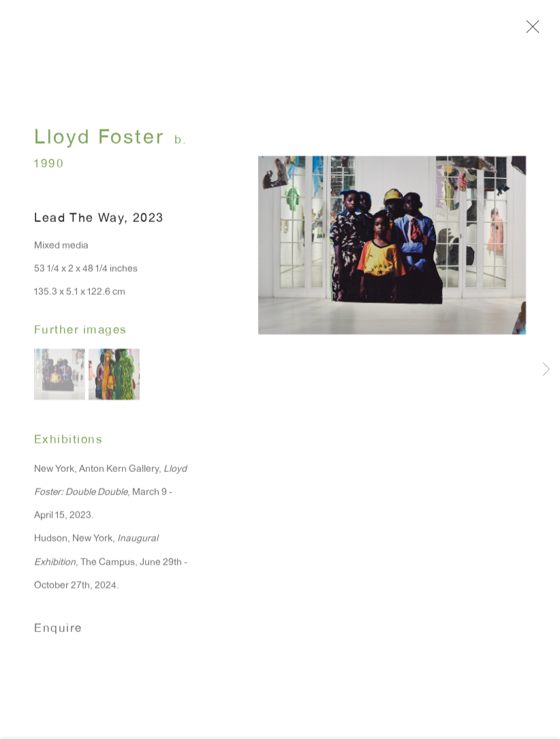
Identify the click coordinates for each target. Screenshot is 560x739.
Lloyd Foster (99, 147)
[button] (60, 382)
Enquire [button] (58, 638)
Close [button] (549, 31)
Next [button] (546, 370)
